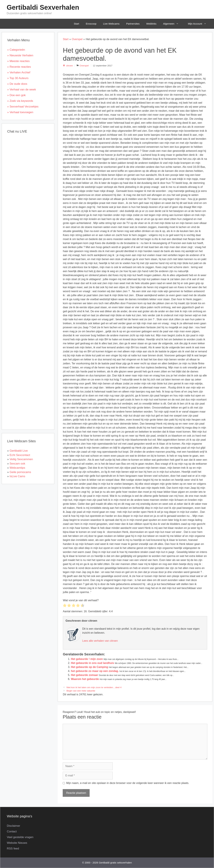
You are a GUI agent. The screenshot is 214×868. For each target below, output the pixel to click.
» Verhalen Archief (19, 72)
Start (77, 24)
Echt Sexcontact (20, 455)
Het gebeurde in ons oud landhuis (92, 663)
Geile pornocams (20, 472)
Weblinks (151, 24)
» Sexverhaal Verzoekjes (23, 107)
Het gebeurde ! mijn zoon (87, 659)
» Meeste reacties (18, 61)
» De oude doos (17, 84)
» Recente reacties (19, 67)
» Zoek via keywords (20, 101)
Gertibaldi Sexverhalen (43, 7)
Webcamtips (17, 468)
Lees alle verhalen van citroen (100, 641)
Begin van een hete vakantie (81, 691)
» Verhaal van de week (22, 90)
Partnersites (133, 24)
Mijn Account (199, 24)
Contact (12, 831)
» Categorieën (16, 50)
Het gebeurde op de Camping (89, 667)
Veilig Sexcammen (21, 459)
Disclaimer (13, 826)
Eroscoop (91, 24)
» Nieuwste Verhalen (20, 55)
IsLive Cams (17, 476)
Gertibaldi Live (19, 451)
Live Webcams (111, 24)
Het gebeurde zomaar (85, 675)
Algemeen (173, 24)
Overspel (77, 39)
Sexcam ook (17, 464)
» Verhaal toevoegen (20, 112)
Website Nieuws (17, 843)
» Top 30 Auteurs (18, 78)
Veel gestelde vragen (20, 837)
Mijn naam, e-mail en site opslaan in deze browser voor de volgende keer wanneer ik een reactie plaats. (128, 783)
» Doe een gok (16, 95)
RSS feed (13, 849)
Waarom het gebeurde (85, 679)
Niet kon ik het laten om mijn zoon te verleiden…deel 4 (94, 687)
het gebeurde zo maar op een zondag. (95, 671)
